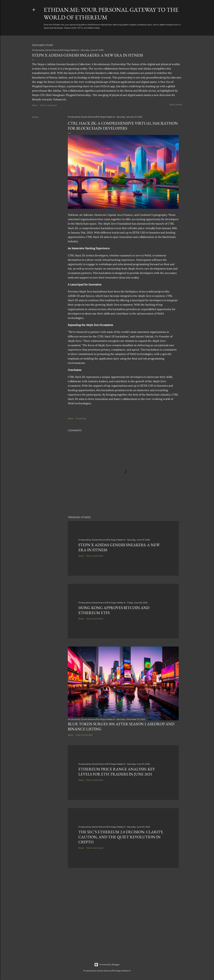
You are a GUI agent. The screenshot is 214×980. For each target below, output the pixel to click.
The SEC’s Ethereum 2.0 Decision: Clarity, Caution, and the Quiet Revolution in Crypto (121, 837)
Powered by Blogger (107, 965)
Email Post (81, 418)
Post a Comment (48, 105)
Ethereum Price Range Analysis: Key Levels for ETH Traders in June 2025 (117, 772)
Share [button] (35, 105)
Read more (176, 105)
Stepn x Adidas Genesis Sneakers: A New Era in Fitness (87, 55)
